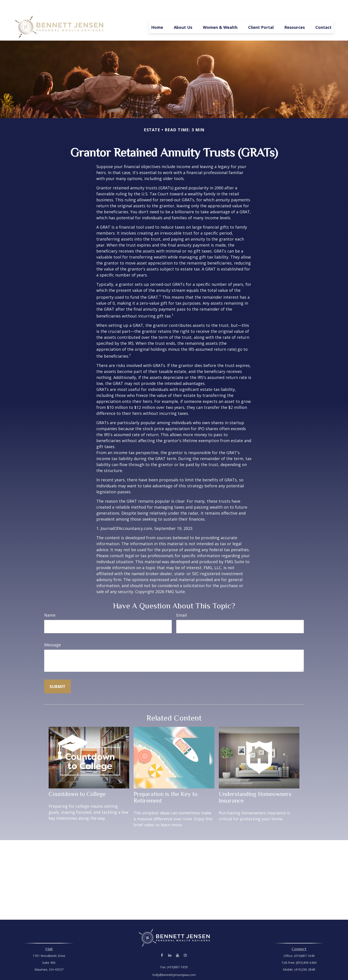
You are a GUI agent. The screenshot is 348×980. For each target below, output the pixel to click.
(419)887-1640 (304, 942)
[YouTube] (177, 942)
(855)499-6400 (306, 949)
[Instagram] (185, 942)
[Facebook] (162, 942)
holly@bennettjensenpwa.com (174, 961)
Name (50, 602)
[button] (157, 14)
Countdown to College (77, 781)
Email (181, 602)
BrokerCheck (220, 969)
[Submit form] (57, 673)
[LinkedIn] (170, 942)
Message (52, 631)
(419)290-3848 (305, 956)
